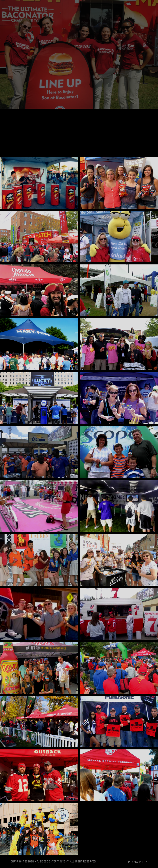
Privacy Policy (138, 862)
